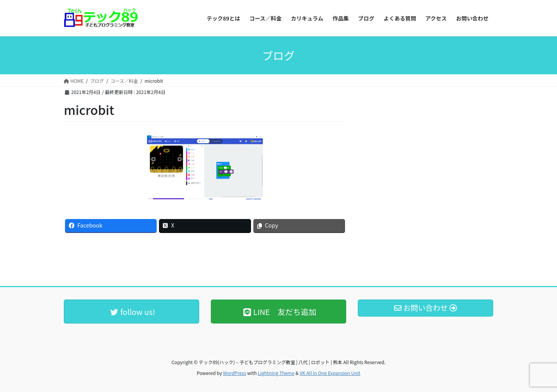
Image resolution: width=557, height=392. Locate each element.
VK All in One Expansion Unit (330, 373)
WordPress (235, 373)
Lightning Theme (276, 373)
